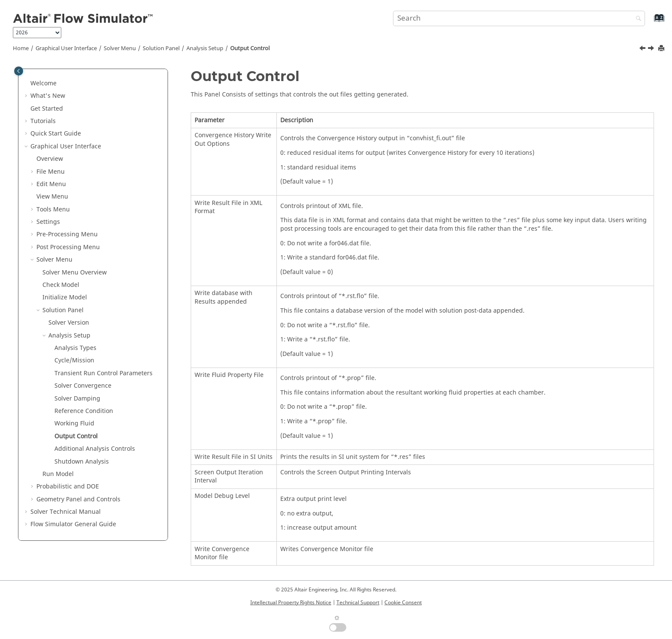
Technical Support (358, 603)
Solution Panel (161, 48)
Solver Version (69, 323)
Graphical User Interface (66, 48)
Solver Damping (77, 399)
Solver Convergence (83, 386)
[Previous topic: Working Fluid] (643, 49)
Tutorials (43, 121)
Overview (50, 159)
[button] (27, 84)
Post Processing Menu (68, 247)
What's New (48, 96)
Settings (48, 222)
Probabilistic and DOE (68, 487)
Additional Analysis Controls (95, 449)
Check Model (61, 285)
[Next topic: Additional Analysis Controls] (652, 49)
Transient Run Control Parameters (103, 373)
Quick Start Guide (56, 134)
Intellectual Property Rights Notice (291, 603)
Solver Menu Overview (75, 273)
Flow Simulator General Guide (73, 524)
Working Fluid (74, 423)
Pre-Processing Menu (67, 234)
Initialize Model (65, 297)
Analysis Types (75, 348)
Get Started (47, 109)
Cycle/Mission (74, 360)
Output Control (250, 48)
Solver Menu (120, 48)
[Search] (636, 19)
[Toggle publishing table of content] (19, 71)
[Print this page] (662, 49)
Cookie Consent (403, 603)
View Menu (52, 197)
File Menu (51, 172)
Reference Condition (84, 411)
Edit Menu (51, 184)
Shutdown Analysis (82, 462)
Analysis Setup (205, 48)
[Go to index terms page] (650, 22)
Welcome (43, 83)
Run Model (58, 474)
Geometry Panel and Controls (78, 499)
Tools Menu (53, 209)
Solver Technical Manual (66, 512)
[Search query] (519, 18)
